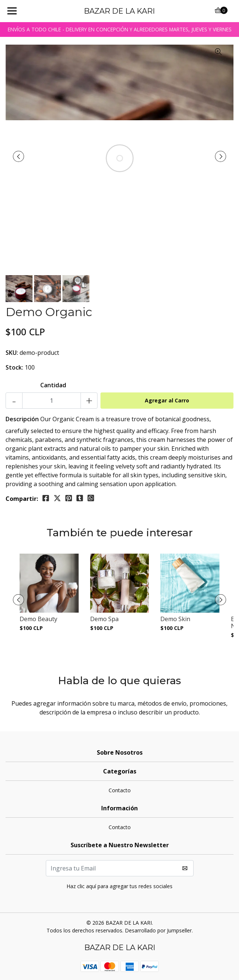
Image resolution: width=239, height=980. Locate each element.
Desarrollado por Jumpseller (158, 930)
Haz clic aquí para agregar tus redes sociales (119, 886)
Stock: (14, 367)
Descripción (22, 419)
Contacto (120, 790)
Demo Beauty (38, 619)
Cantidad (53, 385)
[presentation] (18, 156)
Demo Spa (104, 619)
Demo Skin (175, 619)
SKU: (12, 353)
